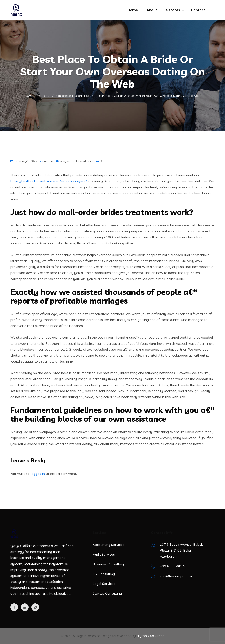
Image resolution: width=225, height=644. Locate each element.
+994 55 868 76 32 (176, 566)
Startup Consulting (107, 593)
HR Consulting (104, 574)
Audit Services (104, 554)
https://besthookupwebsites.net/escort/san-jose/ (49, 181)
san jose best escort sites (77, 161)
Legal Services (104, 584)
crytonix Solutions (150, 636)
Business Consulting (108, 564)
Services (173, 10)
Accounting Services (109, 545)
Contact (198, 10)
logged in (38, 474)
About (152, 10)
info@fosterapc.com (176, 576)
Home (133, 10)
